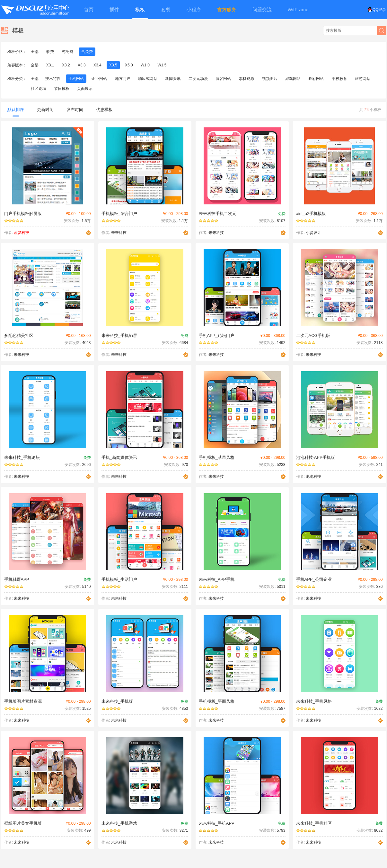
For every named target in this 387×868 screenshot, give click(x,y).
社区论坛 (39, 89)
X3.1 (50, 65)
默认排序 (16, 112)
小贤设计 (313, 233)
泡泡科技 (313, 477)
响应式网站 (148, 79)
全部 (35, 52)
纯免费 (67, 52)
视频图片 (270, 79)
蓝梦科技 (22, 233)
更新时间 (45, 110)
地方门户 (123, 79)
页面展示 (85, 89)
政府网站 (316, 79)
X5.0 (129, 65)
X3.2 (66, 65)
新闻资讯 (173, 79)
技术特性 (53, 79)
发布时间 (75, 110)
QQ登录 (377, 10)
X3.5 (113, 65)
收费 (50, 52)
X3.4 (97, 65)
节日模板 (62, 89)
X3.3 (82, 65)
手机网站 (76, 79)
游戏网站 (293, 79)
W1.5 (162, 65)
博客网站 (223, 79)
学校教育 (339, 79)
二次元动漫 (198, 79)
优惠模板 (104, 110)
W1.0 (145, 65)
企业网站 (99, 79)
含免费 (87, 52)
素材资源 (246, 79)
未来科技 (119, 233)
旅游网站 (363, 79)
